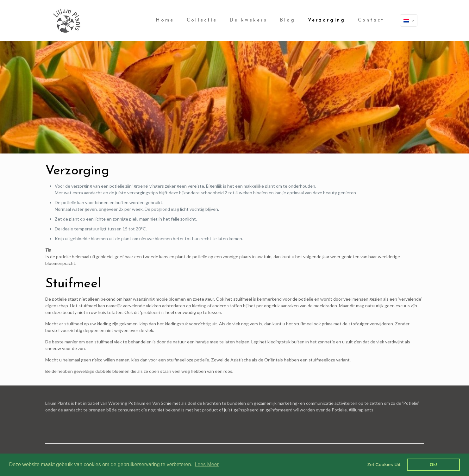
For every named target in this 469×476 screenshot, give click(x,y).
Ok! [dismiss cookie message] (434, 465)
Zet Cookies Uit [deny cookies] (384, 465)
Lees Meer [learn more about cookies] (207, 464)
